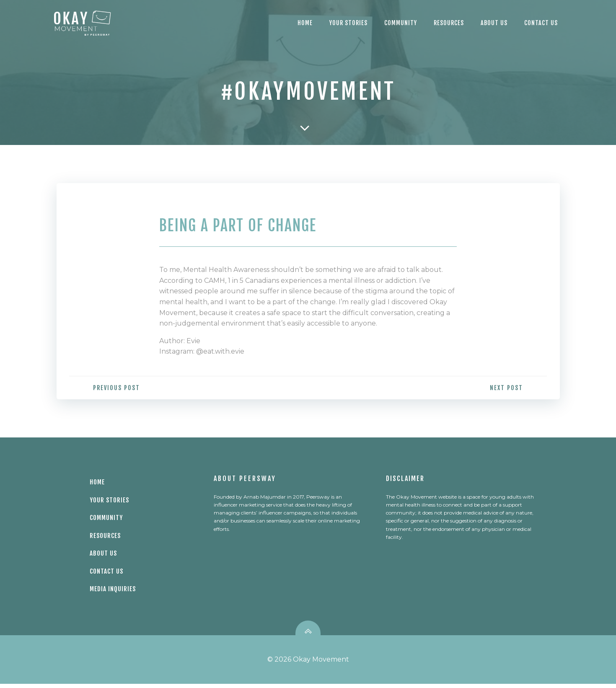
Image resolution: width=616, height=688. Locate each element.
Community (401, 23)
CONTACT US (541, 23)
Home (305, 23)
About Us (494, 23)
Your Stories (348, 23)
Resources (449, 23)
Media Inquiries (114, 592)
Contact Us (108, 574)
